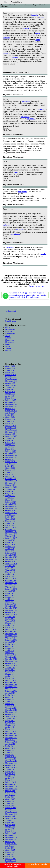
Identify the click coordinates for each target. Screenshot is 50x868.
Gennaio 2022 (11, 479)
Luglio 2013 (10, 695)
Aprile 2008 (10, 829)
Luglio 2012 (10, 721)
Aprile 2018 (10, 574)
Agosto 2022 (10, 464)
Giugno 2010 (10, 774)
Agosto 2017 (10, 591)
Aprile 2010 (10, 778)
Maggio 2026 (10, 368)
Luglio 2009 (10, 797)
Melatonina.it (11, 311)
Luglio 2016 (10, 619)
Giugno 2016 (10, 621)
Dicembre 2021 (11, 481)
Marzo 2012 (10, 729)
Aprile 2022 (10, 472)
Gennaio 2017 (11, 606)
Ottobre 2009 (10, 791)
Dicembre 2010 (11, 761)
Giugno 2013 (10, 697)
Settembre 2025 (11, 385)
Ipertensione (10, 334)
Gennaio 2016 (11, 632)
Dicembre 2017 (11, 583)
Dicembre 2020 (11, 506)
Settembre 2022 (11, 462)
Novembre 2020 (11, 508)
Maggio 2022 (10, 470)
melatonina (26, 101)
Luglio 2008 (10, 823)
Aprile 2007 (10, 854)
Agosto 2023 (10, 438)
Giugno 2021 (10, 494)
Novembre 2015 (11, 636)
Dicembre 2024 (11, 404)
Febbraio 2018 (11, 578)
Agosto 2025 (10, 387)
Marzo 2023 (10, 449)
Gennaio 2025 (11, 402)
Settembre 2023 (11, 436)
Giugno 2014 (10, 672)
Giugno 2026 (10, 366)
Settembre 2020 (11, 513)
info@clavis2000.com (36, 286)
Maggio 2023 (10, 445)
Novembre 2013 (11, 687)
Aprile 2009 (10, 803)
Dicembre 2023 (11, 430)
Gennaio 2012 (11, 733)
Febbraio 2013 (11, 706)
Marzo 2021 (10, 500)
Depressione (10, 329)
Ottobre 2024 (10, 409)
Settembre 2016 (11, 615)
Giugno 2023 (10, 443)
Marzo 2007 (10, 857)
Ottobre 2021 (10, 485)
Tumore (8, 348)
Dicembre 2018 (11, 557)
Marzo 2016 (10, 627)
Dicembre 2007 (11, 837)
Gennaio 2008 (11, 835)
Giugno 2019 (10, 545)
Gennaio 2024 (11, 428)
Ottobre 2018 (10, 561)
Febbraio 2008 (11, 833)
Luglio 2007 (10, 848)
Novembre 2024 (11, 407)
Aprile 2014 (10, 676)
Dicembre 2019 (11, 532)
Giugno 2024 (10, 417)
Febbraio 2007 (11, 859)
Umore (8, 351)
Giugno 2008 (10, 825)
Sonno (8, 344)
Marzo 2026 (10, 373)
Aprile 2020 (10, 523)
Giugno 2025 (10, 392)
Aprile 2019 (10, 549)
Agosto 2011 (10, 744)
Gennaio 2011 (11, 759)
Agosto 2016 (10, 617)
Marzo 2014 (10, 678)
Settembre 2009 (11, 793)
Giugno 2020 (10, 519)
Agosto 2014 (10, 668)
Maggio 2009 (10, 801)
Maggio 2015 (10, 649)
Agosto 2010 (10, 769)
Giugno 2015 (10, 646)
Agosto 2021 (10, 489)
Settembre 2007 (11, 844)
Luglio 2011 (10, 746)
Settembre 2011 (11, 742)
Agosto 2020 (10, 515)
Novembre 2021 (11, 483)
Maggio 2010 (10, 776)
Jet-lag (8, 336)
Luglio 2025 (10, 390)
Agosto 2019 (10, 540)
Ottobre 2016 (10, 612)
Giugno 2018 (10, 570)
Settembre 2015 (11, 640)
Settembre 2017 (11, 589)
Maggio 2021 (10, 496)
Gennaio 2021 (11, 504)
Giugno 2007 (10, 850)
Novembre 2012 (11, 712)
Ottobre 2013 (10, 689)
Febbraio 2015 (11, 655)
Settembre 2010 (11, 767)
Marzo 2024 (10, 424)
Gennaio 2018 (11, 581)
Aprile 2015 (10, 651)
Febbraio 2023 (11, 451)
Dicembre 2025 (11, 379)
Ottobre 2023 (10, 434)
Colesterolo (10, 327)
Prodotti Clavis (16, 2)
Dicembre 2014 (11, 659)
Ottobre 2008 (10, 816)
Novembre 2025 (11, 381)
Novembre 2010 (11, 763)
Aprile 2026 (10, 370)
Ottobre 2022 (10, 460)
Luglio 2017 (10, 593)
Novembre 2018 (11, 559)
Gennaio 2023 (11, 453)
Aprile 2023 (10, 447)
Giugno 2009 (10, 799)
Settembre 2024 (11, 411)
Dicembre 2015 (11, 634)
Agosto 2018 (10, 566)
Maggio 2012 (10, 725)
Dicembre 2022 (11, 455)
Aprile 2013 (10, 702)
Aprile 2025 (10, 396)
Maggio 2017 (10, 598)
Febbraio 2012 (11, 731)
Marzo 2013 (10, 704)
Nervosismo (10, 342)
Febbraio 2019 (11, 553)
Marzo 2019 (10, 551)
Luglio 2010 (10, 772)
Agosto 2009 (10, 795)
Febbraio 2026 (11, 375)
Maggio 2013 (10, 699)
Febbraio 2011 (11, 757)
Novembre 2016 (11, 610)
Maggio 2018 (10, 572)
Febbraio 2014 (11, 680)
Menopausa (10, 340)
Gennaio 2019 (11, 555)
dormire (26, 28)
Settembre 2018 (11, 564)
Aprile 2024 (10, 421)
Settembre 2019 (11, 538)
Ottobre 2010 (10, 765)
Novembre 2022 (11, 457)
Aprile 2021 (10, 498)
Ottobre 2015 (10, 638)
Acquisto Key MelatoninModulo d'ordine (12, 865)
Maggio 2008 (10, 827)
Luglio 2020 (10, 517)
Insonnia (9, 331)
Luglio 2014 (10, 670)
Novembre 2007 (11, 840)
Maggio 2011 (10, 750)
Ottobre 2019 (10, 536)
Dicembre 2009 (11, 786)
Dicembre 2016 (11, 608)
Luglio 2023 (10, 441)
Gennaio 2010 (11, 784)
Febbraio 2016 (11, 629)
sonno (42, 17)
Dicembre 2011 (11, 736)
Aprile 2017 (10, 600)
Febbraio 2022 (11, 477)
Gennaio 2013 (11, 708)
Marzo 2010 (10, 780)
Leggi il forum (11, 321)
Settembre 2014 (11, 665)
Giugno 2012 (10, 723)
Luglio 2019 (10, 542)
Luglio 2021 (10, 491)
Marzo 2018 (10, 576)
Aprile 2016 (10, 625)
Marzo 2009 (10, 806)
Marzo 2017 (10, 602)
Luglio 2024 (10, 415)
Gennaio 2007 (11, 861)
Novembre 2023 (11, 432)
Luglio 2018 (10, 568)
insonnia (34, 15)
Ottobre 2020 (10, 511)
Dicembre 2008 (11, 812)
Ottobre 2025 (10, 383)
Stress (8, 346)
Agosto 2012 (10, 719)
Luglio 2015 (10, 644)
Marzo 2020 (10, 525)
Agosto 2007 (10, 846)
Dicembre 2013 (11, 685)
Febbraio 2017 (11, 604)
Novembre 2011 (11, 738)
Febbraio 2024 (11, 426)
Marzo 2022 (10, 474)
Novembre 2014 (11, 661)
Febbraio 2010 (11, 782)
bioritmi (15, 58)
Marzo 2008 (10, 831)
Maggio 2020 (10, 521)
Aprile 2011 (10, 753)
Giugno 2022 (10, 468)
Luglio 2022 (10, 466)
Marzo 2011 (10, 755)
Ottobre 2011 (10, 740)
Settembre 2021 (11, 487)
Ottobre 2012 (10, 714)
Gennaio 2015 (11, 657)
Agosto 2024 (10, 413)
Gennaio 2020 (11, 530)
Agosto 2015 (10, 642)
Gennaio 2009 (11, 810)
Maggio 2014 (10, 674)
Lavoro (8, 338)
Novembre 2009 (11, 789)
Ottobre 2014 (10, 663)
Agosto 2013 (10, 693)
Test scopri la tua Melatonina (38, 864)
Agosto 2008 (10, 820)
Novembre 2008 (11, 814)
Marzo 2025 (10, 398)
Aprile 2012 (10, 727)
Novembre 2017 (11, 585)
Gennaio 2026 (11, 377)
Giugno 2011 (10, 748)
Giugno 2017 (10, 595)
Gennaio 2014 (11, 682)
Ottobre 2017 (10, 587)
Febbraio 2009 (11, 808)
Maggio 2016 (10, 623)
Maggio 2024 (10, 419)
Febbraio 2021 (11, 502)
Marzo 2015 (10, 653)
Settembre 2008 (11, 818)
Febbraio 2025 (11, 400)
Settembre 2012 (11, 716)
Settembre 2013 (11, 691)
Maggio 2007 (10, 852)
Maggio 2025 (10, 394)
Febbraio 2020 (11, 528)
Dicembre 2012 (11, 710)
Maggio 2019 (10, 547)
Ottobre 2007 (10, 842)
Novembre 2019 (11, 534)
